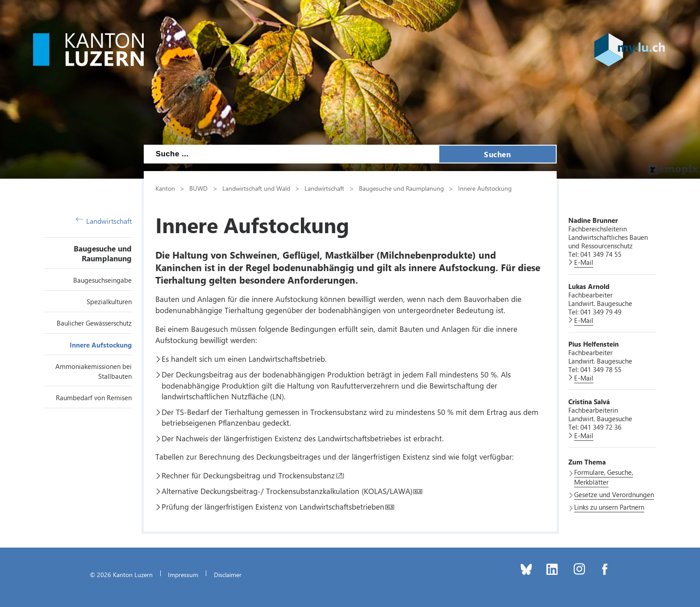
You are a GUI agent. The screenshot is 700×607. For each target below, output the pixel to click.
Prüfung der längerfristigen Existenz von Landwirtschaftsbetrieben (273, 507)
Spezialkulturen (109, 301)
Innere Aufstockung (101, 345)
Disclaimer (228, 574)
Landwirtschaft (104, 221)
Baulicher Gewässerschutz (94, 323)
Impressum (183, 574)
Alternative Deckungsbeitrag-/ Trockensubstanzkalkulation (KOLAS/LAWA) (287, 491)
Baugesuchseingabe (102, 280)
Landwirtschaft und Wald (256, 188)
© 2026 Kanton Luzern (121, 574)
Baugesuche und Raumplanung (103, 253)
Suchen (497, 154)
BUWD (198, 188)
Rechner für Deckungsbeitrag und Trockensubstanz (248, 475)
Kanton (165, 188)
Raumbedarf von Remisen (94, 398)
